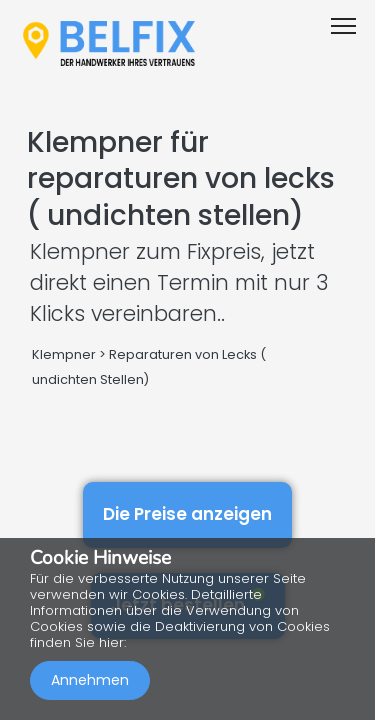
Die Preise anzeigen (187, 514)
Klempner (64, 354)
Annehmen (90, 680)
